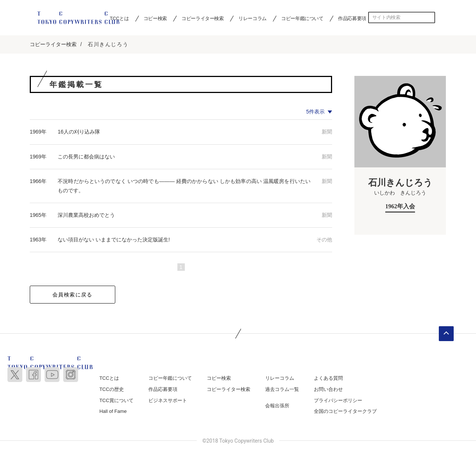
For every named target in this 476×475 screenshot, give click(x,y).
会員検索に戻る (73, 295)
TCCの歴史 (112, 390)
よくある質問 (328, 379)
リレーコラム (253, 18)
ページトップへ (446, 334)
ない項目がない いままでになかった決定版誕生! (114, 240)
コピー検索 (155, 18)
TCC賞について (116, 401)
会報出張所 (277, 406)
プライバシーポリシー (338, 401)
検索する (430, 17)
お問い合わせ (328, 390)
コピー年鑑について (302, 18)
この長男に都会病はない (86, 157)
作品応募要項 (352, 18)
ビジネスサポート (168, 401)
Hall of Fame (113, 412)
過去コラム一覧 (282, 390)
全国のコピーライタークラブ (345, 412)
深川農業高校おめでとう (86, 216)
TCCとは (109, 379)
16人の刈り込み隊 (79, 132)
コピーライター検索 (202, 18)
